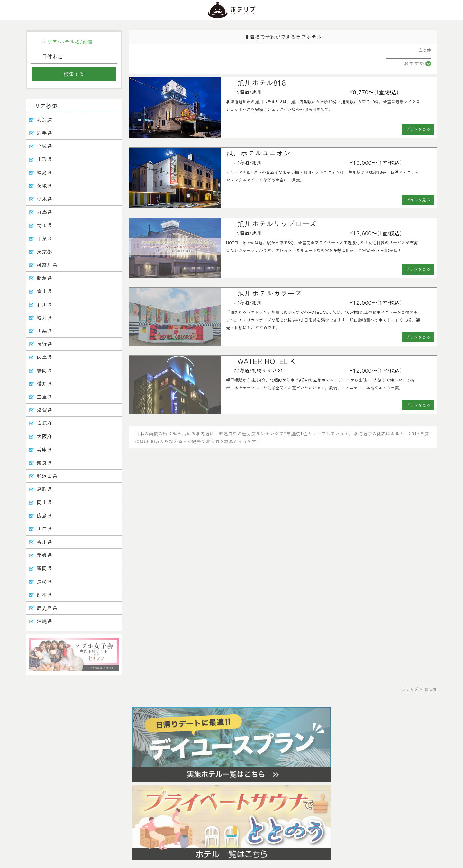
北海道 (44, 120)
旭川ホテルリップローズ (277, 224)
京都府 (44, 423)
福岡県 (44, 568)
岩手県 (44, 133)
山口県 (44, 529)
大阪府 (44, 436)
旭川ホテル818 (262, 83)
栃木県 (44, 199)
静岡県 (44, 370)
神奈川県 (47, 265)
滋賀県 (44, 410)
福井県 (44, 317)
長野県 (44, 344)
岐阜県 (44, 357)
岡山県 (44, 502)
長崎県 (44, 581)
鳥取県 (44, 489)
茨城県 (44, 186)
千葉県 (44, 238)
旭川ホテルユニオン (259, 153)
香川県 (44, 542)
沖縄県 (44, 621)
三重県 (44, 397)
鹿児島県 (47, 608)
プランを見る (418, 129)
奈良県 (44, 463)
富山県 (44, 291)
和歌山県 (47, 476)
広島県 (44, 515)
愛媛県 (44, 555)
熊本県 (44, 595)
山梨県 (44, 331)
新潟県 (44, 278)
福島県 (44, 172)
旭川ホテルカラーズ (270, 293)
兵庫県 (44, 449)
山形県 (44, 159)
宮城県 (44, 146)
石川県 (44, 304)
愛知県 (44, 383)
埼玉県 (44, 225)
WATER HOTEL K (266, 361)
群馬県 (44, 212)
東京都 (44, 252)
